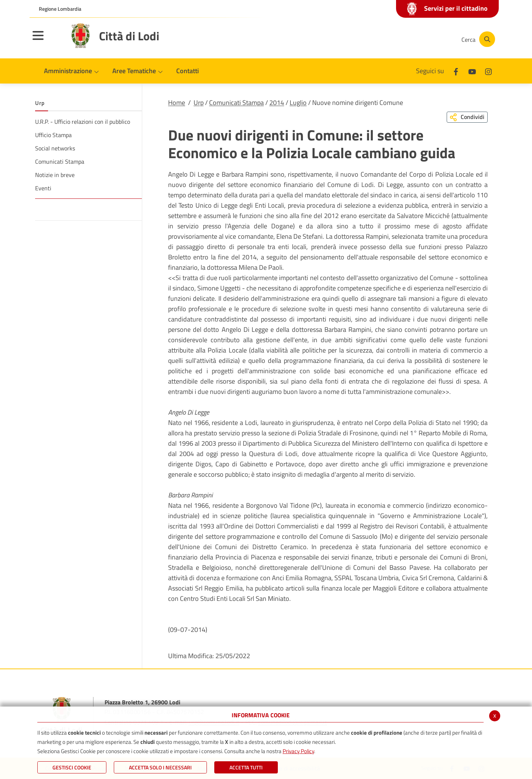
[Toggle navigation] (47, 40)
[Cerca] (477, 39)
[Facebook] (382, 39)
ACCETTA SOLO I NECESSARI (160, 767)
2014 (277, 103)
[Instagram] (426, 39)
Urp (199, 103)
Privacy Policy (298, 751)
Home (177, 103)
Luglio (298, 103)
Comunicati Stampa (236, 103)
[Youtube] (404, 39)
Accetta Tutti (246, 767)
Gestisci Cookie (72, 767)
